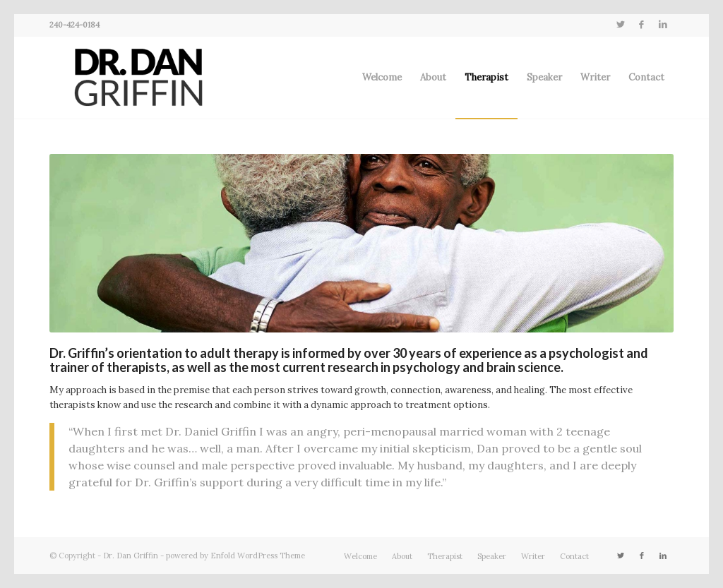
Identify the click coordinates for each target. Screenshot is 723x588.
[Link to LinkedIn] (663, 25)
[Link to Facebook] (641, 25)
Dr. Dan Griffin (131, 556)
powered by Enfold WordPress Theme (235, 556)
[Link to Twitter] (620, 25)
